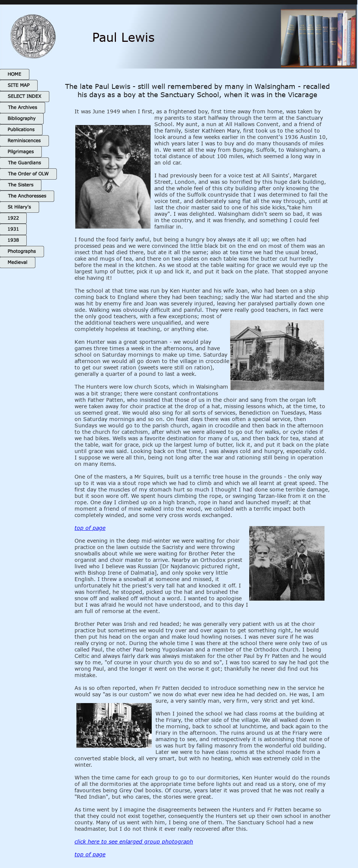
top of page (90, 528)
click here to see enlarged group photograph (134, 841)
